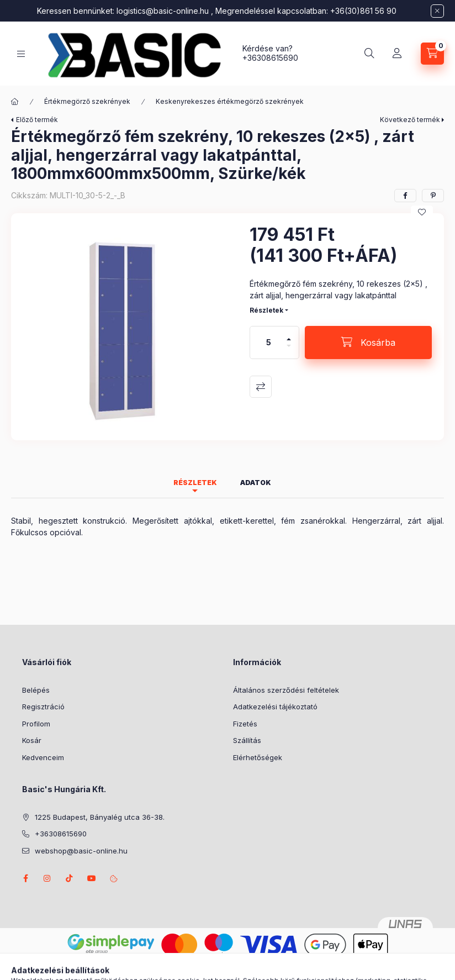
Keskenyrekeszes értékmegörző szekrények (230, 101)
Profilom (36, 724)
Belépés (36, 690)
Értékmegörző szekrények (87, 101)
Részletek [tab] (195, 483)
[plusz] (289, 334)
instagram (47, 878)
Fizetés (245, 724)
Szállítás (247, 740)
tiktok (70, 878)
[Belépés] (397, 54)
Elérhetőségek (258, 757)
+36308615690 (270, 58)
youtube (92, 878)
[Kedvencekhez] (422, 212)
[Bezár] (437, 11)
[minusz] (289, 351)
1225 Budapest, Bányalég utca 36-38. (100, 817)
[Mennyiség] (269, 343)
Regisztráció (43, 707)
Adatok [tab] (256, 483)
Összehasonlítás (261, 387)
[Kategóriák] (21, 54)
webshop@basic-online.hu (81, 851)
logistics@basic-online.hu (163, 11)
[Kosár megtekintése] (432, 54)
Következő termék (410, 120)
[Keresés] (369, 54)
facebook (25, 878)
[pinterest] (433, 196)
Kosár (32, 740)
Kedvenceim (43, 757)
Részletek (266, 310)
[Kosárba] (368, 343)
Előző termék (37, 120)
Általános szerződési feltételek (286, 690)
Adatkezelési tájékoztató (275, 707)
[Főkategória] (15, 102)
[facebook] (405, 196)
